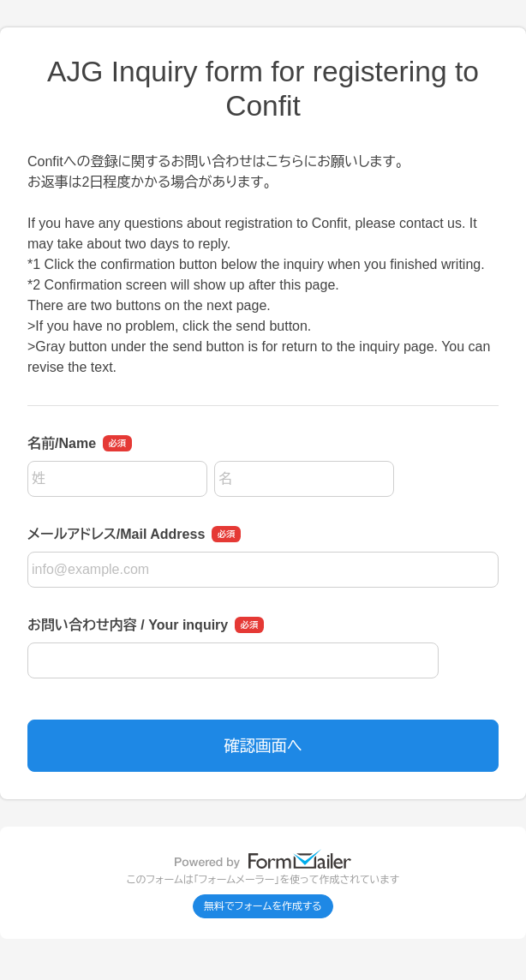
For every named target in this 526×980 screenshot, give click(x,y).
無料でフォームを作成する (263, 906)
